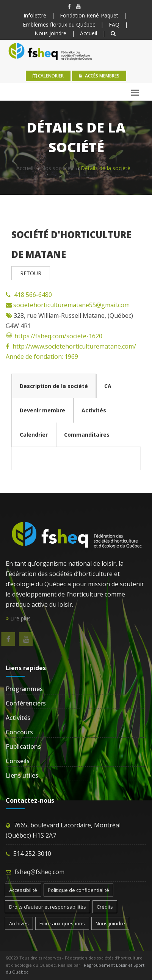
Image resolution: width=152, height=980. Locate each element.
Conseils (18, 761)
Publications (23, 746)
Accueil (89, 33)
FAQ (114, 24)
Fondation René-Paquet (89, 15)
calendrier (48, 76)
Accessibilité (23, 890)
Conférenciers (26, 703)
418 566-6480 (33, 295)
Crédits (105, 907)
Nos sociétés (57, 168)
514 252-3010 (32, 854)
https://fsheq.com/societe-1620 (54, 336)
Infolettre (35, 15)
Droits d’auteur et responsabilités (48, 907)
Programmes (24, 689)
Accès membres (99, 76)
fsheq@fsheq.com (39, 872)
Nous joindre (50, 33)
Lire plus (18, 618)
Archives (19, 923)
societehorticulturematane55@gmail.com (71, 305)
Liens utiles (22, 775)
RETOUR (31, 273)
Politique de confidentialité (78, 890)
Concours (19, 732)
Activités (18, 718)
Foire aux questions (62, 923)
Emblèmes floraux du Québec (59, 24)
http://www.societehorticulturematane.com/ (74, 346)
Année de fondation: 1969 (42, 357)
